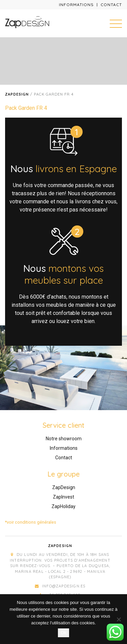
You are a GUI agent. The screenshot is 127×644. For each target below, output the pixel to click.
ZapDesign (64, 487)
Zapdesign (17, 94)
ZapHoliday (63, 506)
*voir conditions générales (31, 522)
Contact (111, 5)
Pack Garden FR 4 (26, 108)
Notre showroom (64, 439)
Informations (76, 5)
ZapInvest (63, 497)
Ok (63, 633)
